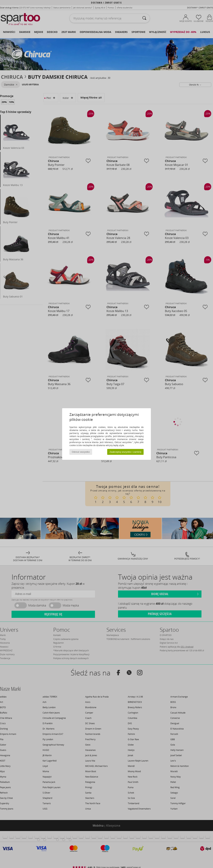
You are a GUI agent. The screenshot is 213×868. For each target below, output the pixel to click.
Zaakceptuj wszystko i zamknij (125, 452)
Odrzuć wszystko (81, 452)
